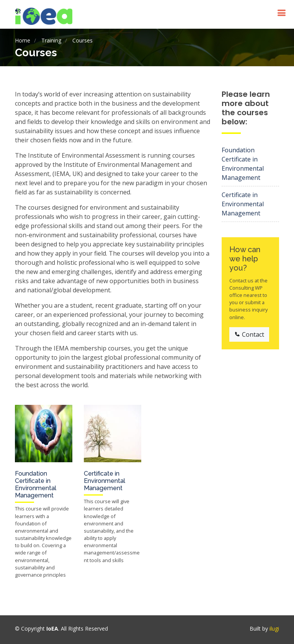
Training (51, 40)
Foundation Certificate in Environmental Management (36, 485)
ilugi (274, 629)
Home (23, 40)
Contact (249, 334)
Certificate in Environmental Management (105, 481)
